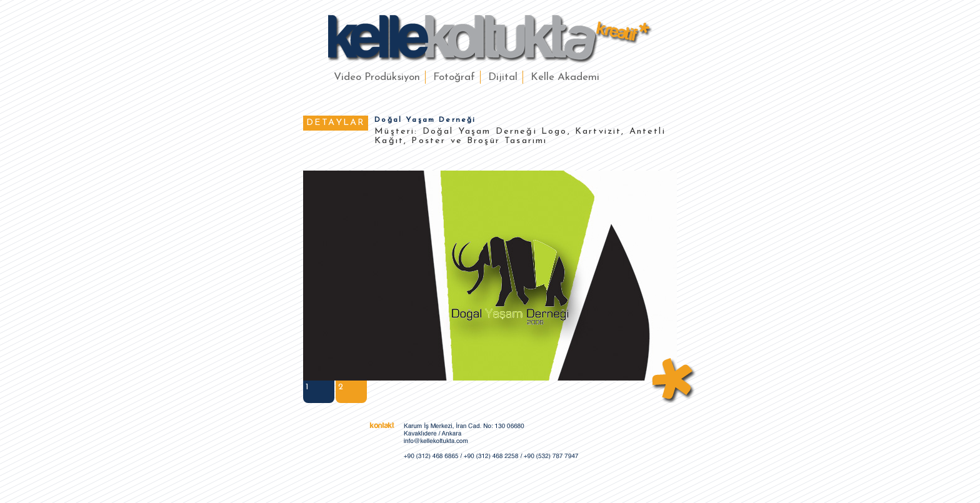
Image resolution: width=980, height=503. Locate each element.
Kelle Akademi (565, 77)
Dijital (503, 77)
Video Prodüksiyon (377, 77)
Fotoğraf (454, 77)
